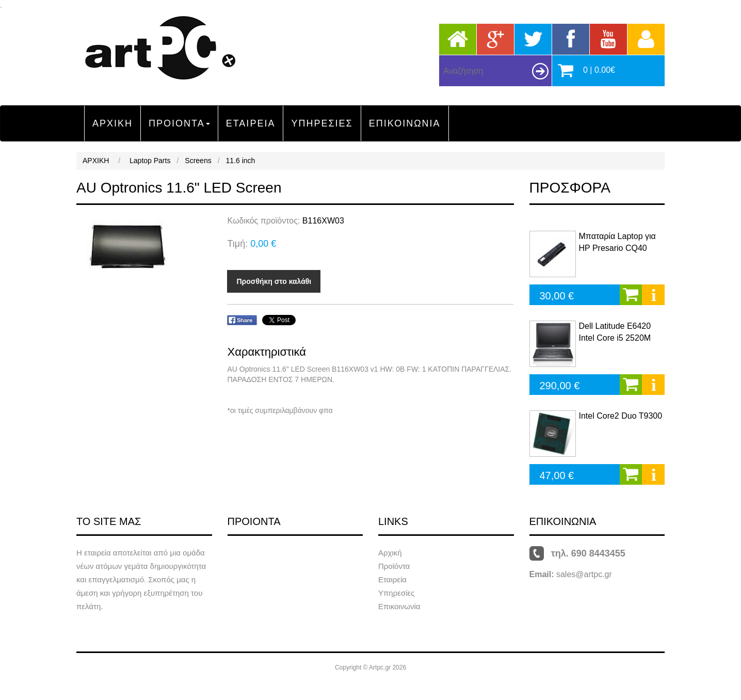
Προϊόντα (394, 566)
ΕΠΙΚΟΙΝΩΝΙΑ (405, 123)
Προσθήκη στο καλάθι (274, 281)
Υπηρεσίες (396, 593)
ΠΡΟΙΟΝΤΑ (179, 123)
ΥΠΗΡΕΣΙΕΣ (322, 123)
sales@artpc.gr (584, 574)
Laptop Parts (150, 161)
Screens (198, 161)
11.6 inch (241, 161)
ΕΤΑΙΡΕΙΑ (251, 123)
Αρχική (390, 553)
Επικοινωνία (399, 606)
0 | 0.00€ (599, 70)
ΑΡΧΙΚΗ (112, 123)
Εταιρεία (392, 579)
